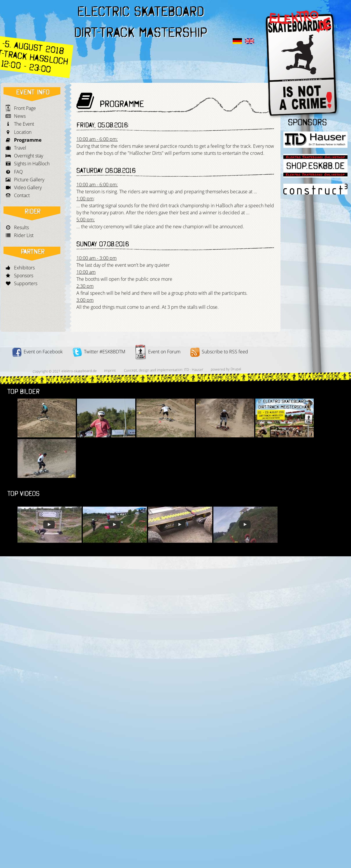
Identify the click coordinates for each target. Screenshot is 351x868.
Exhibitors (24, 268)
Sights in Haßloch (32, 164)
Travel (20, 148)
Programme (28, 140)
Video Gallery (28, 187)
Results (21, 227)
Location (23, 132)
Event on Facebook (37, 352)
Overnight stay (29, 156)
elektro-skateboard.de (79, 371)
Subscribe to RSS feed (219, 352)
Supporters (26, 283)
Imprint (110, 370)
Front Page (25, 108)
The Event (24, 124)
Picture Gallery (29, 180)
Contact (22, 195)
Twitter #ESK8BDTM (99, 352)
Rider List (24, 235)
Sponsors (24, 276)
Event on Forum (158, 352)
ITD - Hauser (194, 369)
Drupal (236, 369)
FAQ (18, 172)
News (20, 116)
